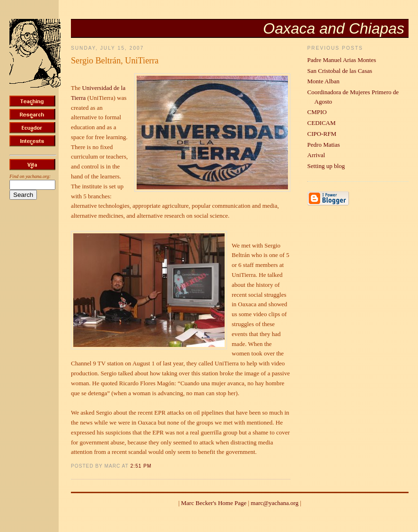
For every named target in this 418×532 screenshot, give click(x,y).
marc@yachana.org (274, 503)
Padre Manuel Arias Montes (342, 60)
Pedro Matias (324, 145)
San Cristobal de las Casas (340, 71)
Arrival (316, 155)
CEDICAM (322, 123)
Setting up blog (326, 166)
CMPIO (317, 112)
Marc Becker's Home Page (214, 503)
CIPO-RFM (322, 134)
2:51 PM (141, 466)
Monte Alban (323, 81)
